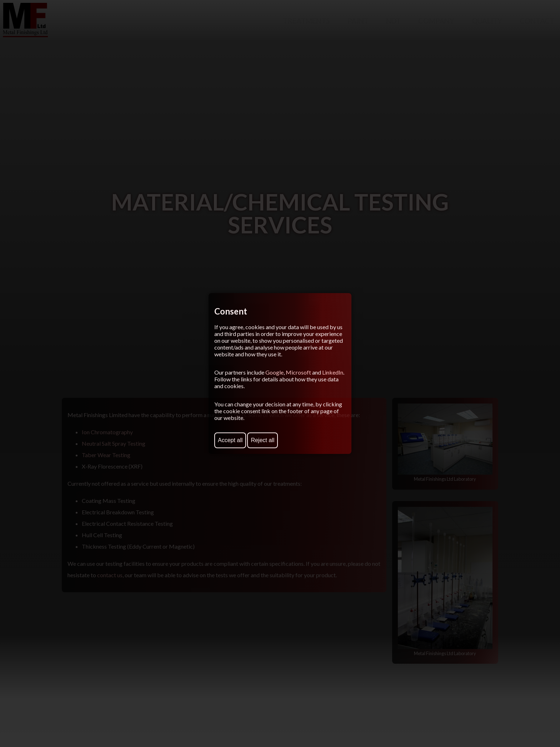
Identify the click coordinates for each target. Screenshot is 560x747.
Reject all (262, 440)
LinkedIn (333, 372)
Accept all (230, 440)
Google (274, 372)
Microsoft (298, 372)
